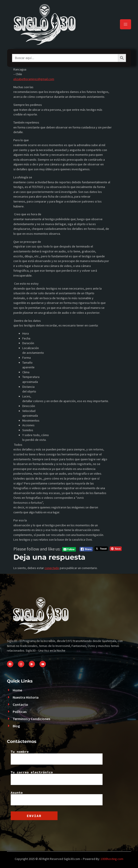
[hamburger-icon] (126, 24)
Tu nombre (57, 757)
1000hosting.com (112, 859)
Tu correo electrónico (57, 778)
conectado (52, 568)
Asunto (57, 798)
